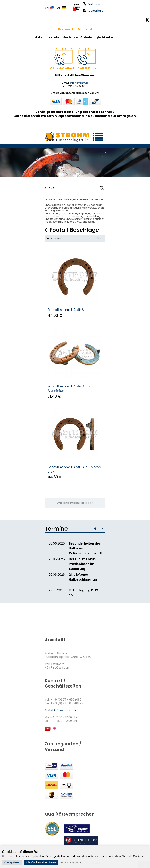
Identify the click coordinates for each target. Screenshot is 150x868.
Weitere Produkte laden (75, 503)
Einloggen (92, 4)
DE (61, 8)
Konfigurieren (12, 862)
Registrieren (94, 11)
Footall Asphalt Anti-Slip (68, 310)
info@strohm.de (79, 83)
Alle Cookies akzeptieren (41, 862)
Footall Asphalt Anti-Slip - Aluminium (69, 388)
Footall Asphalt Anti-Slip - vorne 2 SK (74, 469)
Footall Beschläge (74, 230)
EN (49, 8)
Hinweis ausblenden (71, 863)
